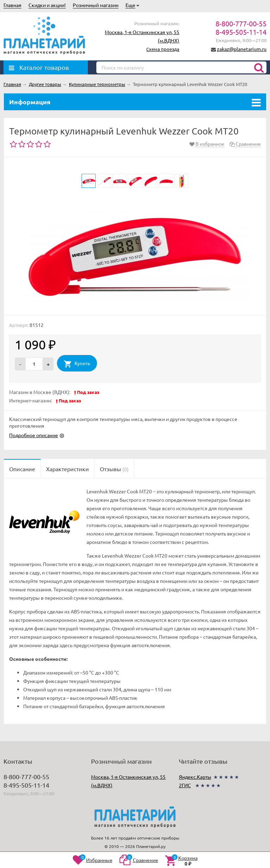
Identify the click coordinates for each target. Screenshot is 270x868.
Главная (12, 5)
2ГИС (185, 785)
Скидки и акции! (47, 5)
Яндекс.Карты (195, 777)
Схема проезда (163, 49)
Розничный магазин (96, 5)
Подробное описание (34, 435)
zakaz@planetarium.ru (242, 49)
